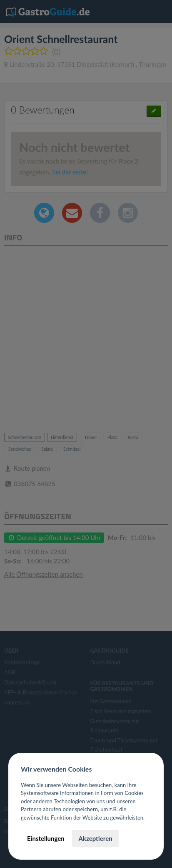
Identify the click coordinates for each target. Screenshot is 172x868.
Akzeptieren (95, 838)
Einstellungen (46, 838)
